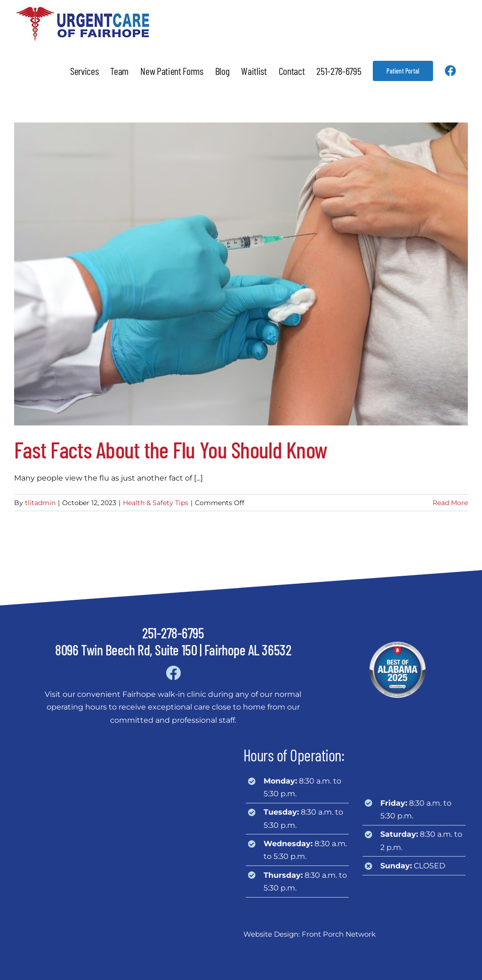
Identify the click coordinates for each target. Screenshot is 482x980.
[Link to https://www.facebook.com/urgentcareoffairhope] (173, 673)
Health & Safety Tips (156, 503)
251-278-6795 (173, 633)
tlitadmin (40, 503)
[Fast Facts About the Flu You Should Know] (241, 274)
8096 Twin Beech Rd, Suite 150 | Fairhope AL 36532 (173, 650)
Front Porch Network (339, 934)
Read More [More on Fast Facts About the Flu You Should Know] (450, 503)
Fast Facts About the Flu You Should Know (171, 449)
